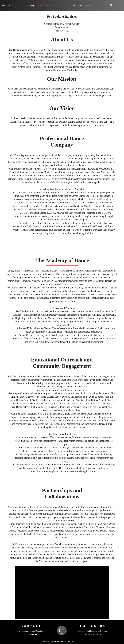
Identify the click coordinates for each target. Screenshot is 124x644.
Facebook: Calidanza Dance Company (93, 631)
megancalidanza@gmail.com (34, 631)
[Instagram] (111, 5)
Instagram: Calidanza (93, 634)
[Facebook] (106, 5)
